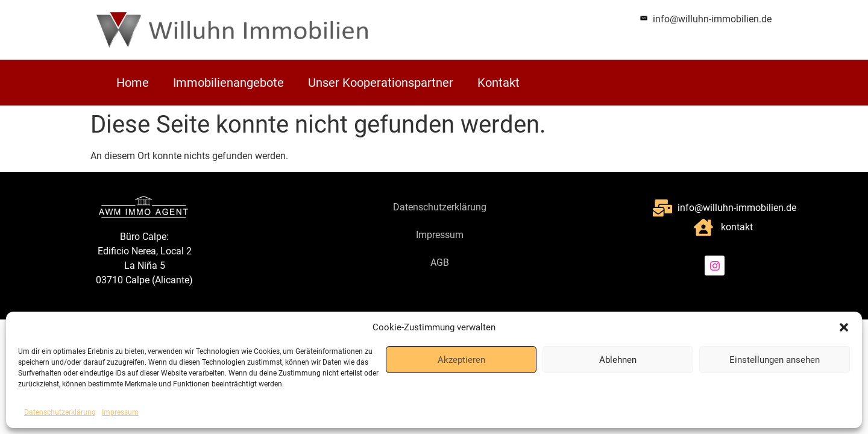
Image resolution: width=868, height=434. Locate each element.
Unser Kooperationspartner (381, 83)
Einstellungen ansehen (775, 360)
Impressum (120, 412)
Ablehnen (618, 360)
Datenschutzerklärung (60, 412)
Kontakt (498, 83)
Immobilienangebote (228, 83)
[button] (844, 327)
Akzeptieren (461, 360)
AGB (440, 263)
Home (133, 83)
